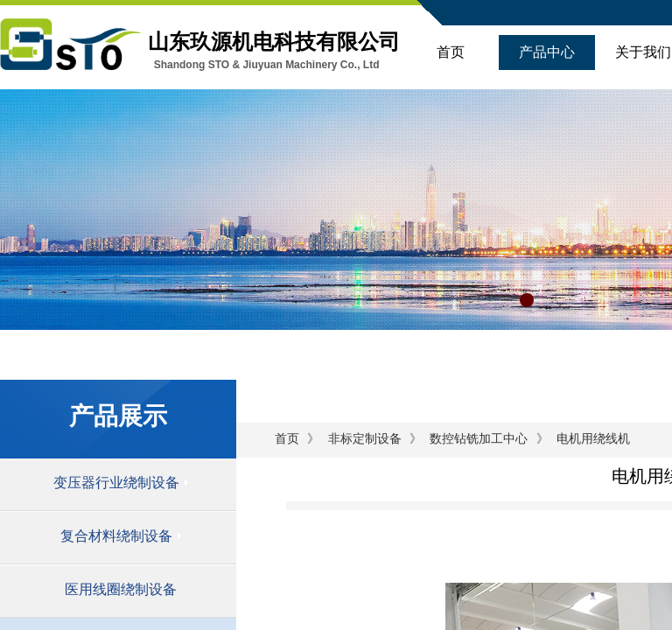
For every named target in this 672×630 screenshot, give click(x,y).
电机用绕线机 (593, 439)
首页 (451, 52)
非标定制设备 (365, 439)
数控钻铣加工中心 (479, 439)
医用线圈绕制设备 (121, 589)
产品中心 (547, 52)
